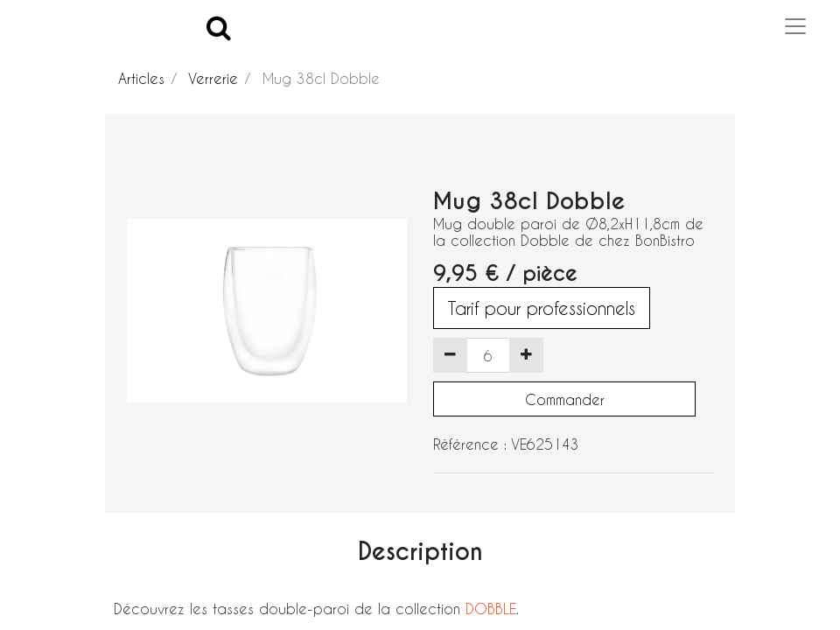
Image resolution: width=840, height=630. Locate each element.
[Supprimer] (450, 355)
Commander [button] (565, 399)
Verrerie (213, 78)
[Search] (219, 27)
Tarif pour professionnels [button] (542, 308)
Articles (141, 78)
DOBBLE (491, 609)
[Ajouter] (526, 355)
